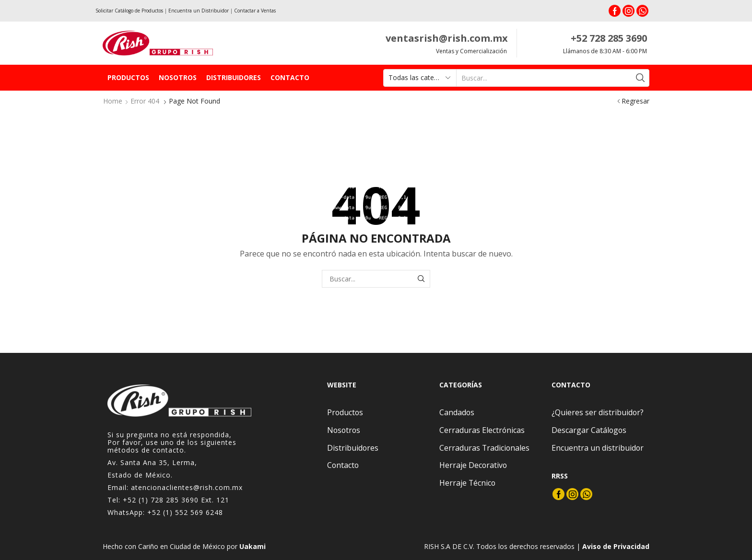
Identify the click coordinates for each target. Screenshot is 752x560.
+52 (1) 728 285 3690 (161, 500)
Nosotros (178, 77)
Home (113, 101)
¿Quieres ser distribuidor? (598, 412)
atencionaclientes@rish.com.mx (187, 487)
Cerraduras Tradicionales (484, 448)
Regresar (635, 101)
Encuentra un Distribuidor (199, 11)
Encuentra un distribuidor (598, 448)
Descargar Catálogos (589, 430)
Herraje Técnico (467, 483)
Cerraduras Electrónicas (482, 430)
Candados (457, 412)
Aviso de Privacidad (616, 546)
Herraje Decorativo (473, 465)
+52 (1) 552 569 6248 (185, 512)
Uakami (253, 546)
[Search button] (640, 78)
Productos (128, 77)
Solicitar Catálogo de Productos (129, 11)
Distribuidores (234, 77)
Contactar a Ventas (255, 11)
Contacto (290, 77)
